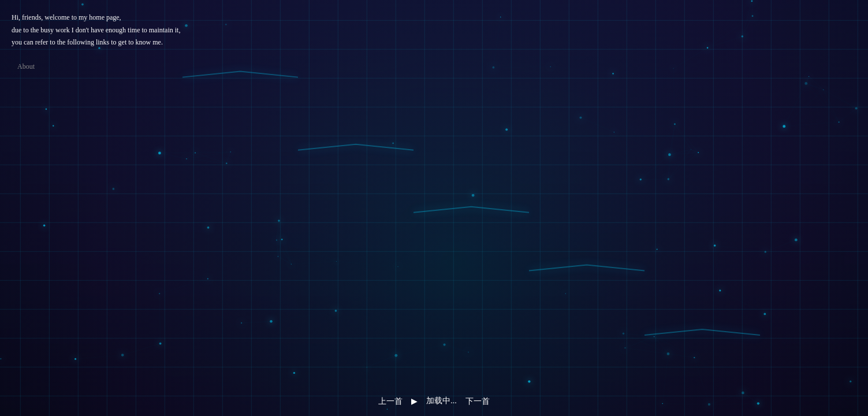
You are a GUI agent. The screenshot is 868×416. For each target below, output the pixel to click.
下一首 (478, 401)
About (26, 66)
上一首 (390, 401)
